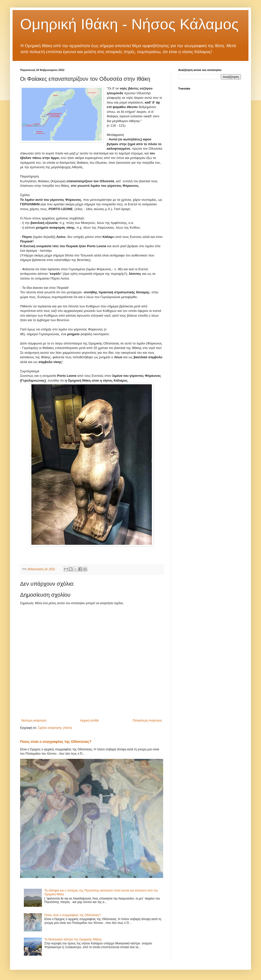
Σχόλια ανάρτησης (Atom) (55, 728)
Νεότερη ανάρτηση (34, 721)
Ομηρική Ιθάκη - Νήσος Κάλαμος (129, 24)
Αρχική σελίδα (89, 721)
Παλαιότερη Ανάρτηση (147, 721)
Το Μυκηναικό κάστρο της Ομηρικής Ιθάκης (73, 939)
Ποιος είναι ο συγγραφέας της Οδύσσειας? (56, 742)
